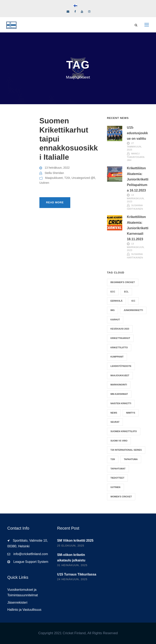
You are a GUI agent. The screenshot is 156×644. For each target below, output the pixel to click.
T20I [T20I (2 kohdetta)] (113, 459)
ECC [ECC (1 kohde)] (113, 292)
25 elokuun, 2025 (71, 546)
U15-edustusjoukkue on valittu (137, 133)
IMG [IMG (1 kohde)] (113, 310)
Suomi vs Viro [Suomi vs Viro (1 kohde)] (119, 441)
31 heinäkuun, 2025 (72, 565)
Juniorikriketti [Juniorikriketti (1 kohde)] (133, 310)
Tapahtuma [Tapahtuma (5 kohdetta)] (131, 459)
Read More (55, 202)
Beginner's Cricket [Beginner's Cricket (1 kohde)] (123, 282)
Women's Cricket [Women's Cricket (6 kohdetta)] (121, 497)
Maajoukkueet (54, 178)
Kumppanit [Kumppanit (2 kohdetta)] (117, 357)
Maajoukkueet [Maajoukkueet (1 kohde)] (120, 375)
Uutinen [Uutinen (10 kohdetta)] (115, 487)
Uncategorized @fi (83, 178)
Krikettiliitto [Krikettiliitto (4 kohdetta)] (119, 347)
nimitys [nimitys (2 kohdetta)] (131, 413)
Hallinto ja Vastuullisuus (24, 610)
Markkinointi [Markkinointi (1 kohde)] (119, 385)
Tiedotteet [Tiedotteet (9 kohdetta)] (117, 478)
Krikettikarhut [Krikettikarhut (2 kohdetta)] (120, 338)
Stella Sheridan (54, 173)
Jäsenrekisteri (17, 603)
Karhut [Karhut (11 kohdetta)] (115, 320)
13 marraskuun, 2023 (136, 198)
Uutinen (44, 183)
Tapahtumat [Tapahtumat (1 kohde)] (118, 469)
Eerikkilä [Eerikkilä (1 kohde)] (116, 301)
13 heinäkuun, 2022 (57, 168)
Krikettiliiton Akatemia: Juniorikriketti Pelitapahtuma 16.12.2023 (138, 179)
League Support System (31, 562)
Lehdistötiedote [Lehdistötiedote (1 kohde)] (121, 366)
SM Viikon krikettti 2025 (75, 541)
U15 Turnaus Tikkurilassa (77, 574)
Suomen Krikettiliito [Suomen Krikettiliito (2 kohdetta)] (124, 431)
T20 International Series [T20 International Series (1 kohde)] (126, 450)
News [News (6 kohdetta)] (114, 413)
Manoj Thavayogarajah (136, 157)
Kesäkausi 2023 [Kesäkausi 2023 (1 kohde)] (120, 329)
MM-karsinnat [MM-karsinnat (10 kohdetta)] (119, 394)
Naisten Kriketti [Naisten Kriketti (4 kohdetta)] (121, 403)
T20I (67, 178)
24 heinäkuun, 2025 (72, 579)
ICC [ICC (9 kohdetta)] (133, 301)
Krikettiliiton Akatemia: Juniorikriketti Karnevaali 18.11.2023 (138, 228)
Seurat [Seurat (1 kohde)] (115, 422)
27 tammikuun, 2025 (134, 147)
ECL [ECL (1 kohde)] (126, 292)
